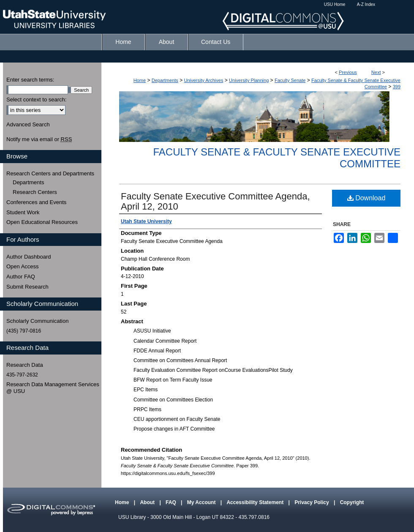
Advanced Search (28, 124)
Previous (348, 72)
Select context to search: (36, 100)
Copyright (352, 502)
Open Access (23, 266)
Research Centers (35, 192)
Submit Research (27, 287)
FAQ (172, 502)
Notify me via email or (39, 139)
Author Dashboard (29, 257)
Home (140, 80)
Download (366, 198)
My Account (202, 502)
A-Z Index (366, 4)
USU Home (335, 4)
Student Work (23, 212)
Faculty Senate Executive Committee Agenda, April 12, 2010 (215, 201)
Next (376, 72)
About (148, 502)
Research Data (25, 365)
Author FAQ (21, 277)
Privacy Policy (312, 502)
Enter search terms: (30, 80)
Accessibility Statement (256, 502)
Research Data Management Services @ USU (53, 388)
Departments (165, 80)
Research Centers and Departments (50, 173)
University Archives (203, 80)
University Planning (249, 80)
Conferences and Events (36, 202)
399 (397, 87)
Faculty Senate (290, 80)
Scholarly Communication (37, 321)
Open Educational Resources (42, 222)
